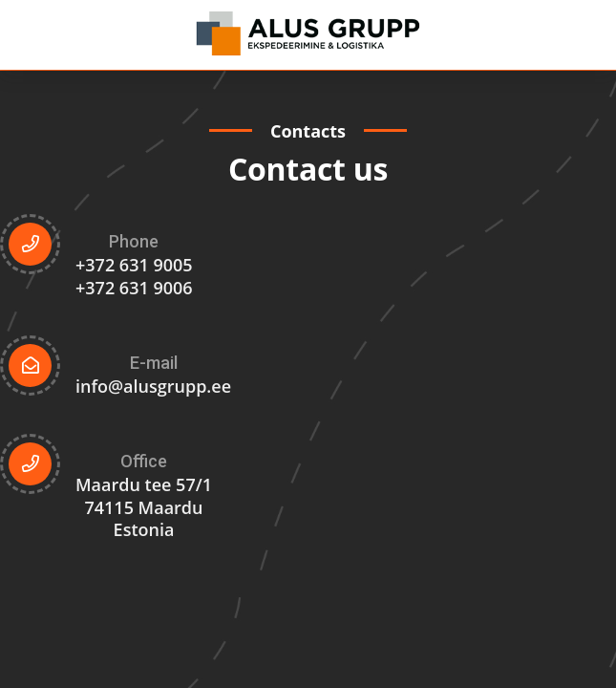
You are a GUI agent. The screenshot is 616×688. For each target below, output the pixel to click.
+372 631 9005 (134, 265)
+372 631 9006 (134, 288)
